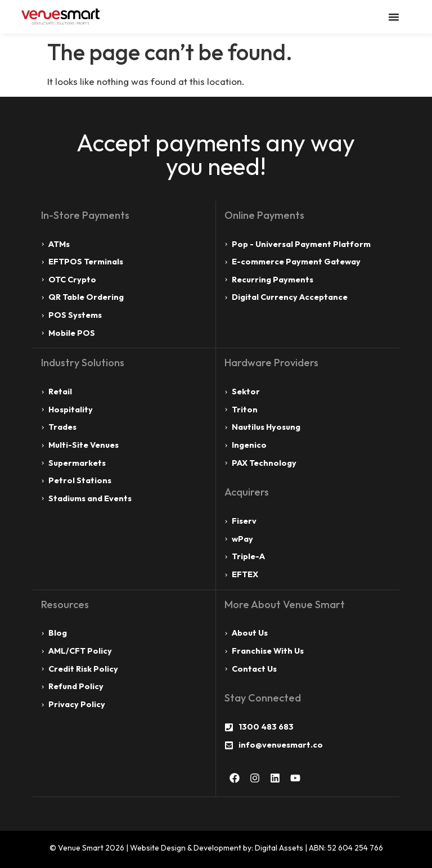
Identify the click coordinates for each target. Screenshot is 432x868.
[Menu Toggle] (394, 17)
